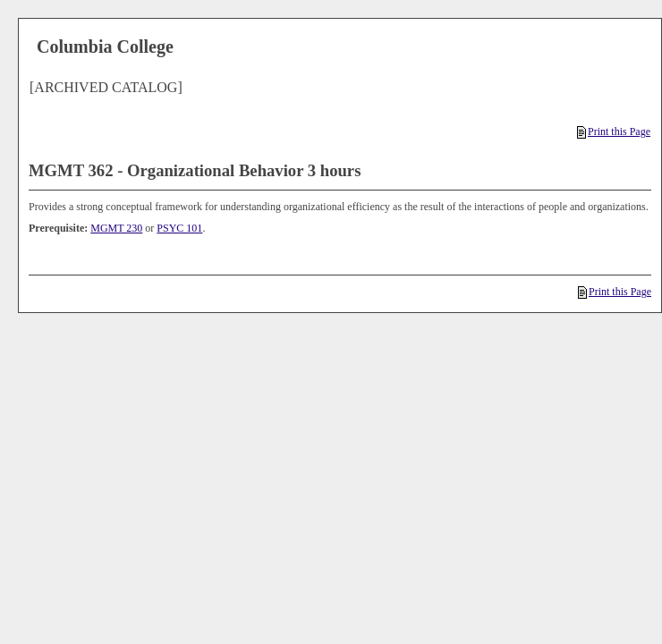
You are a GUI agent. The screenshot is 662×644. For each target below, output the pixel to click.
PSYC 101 (179, 228)
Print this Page (614, 131)
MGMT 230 (116, 228)
